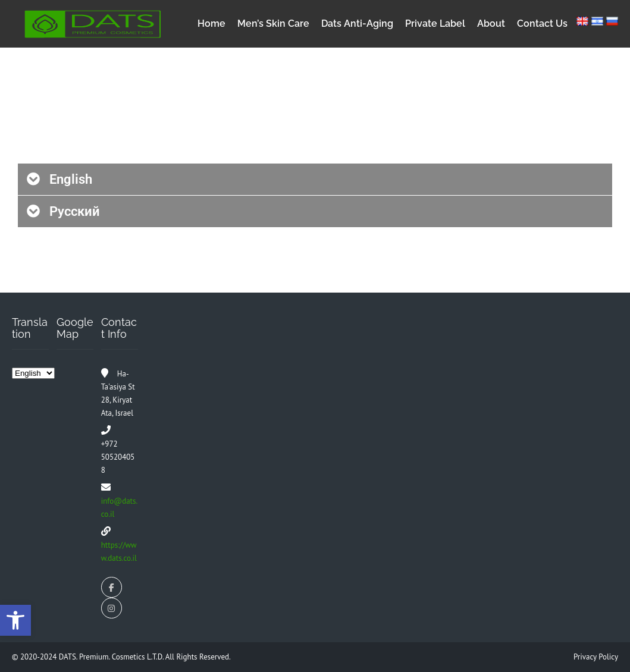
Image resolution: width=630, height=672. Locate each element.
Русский (75, 211)
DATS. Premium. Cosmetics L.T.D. (112, 657)
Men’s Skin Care (273, 23)
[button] (315, 179)
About (491, 23)
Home (211, 23)
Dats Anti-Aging (357, 23)
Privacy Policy (596, 657)
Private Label (435, 23)
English (71, 179)
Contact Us (542, 23)
